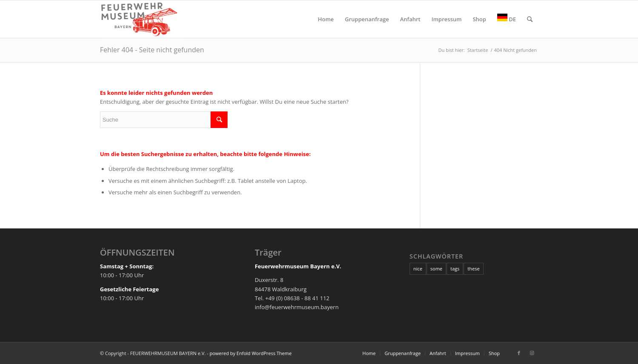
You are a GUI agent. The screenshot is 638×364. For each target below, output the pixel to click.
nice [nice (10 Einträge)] (418, 269)
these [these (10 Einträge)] (473, 269)
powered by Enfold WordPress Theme (251, 353)
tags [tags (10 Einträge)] (455, 269)
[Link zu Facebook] (519, 353)
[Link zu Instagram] (532, 353)
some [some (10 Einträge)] (436, 269)
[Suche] (530, 19)
